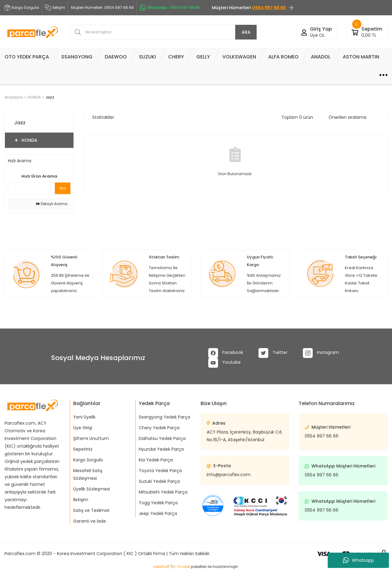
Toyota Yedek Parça (160, 471)
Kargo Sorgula (88, 460)
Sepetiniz (83, 449)
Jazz (50, 97)
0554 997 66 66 (322, 436)
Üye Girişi (83, 428)
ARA (246, 32)
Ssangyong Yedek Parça (164, 417)
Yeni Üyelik (84, 417)
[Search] (163, 32)
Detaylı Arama (52, 204)
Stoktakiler (103, 117)
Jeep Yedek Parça (158, 513)
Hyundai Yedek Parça (161, 449)
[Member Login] (304, 32)
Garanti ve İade (90, 521)
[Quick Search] (29, 188)
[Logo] (33, 32)
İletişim (55, 8)
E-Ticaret (182, 567)
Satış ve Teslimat (91, 510)
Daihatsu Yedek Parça (162, 438)
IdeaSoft (162, 567)
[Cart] (355, 32)
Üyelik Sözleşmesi (92, 489)
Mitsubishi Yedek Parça (163, 492)
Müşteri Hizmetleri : (102, 8)
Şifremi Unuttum (91, 438)
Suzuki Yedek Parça (159, 481)
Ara (63, 188)
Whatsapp (358, 560)
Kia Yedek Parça (156, 460)
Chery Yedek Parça (159, 428)
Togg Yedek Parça (158, 503)
